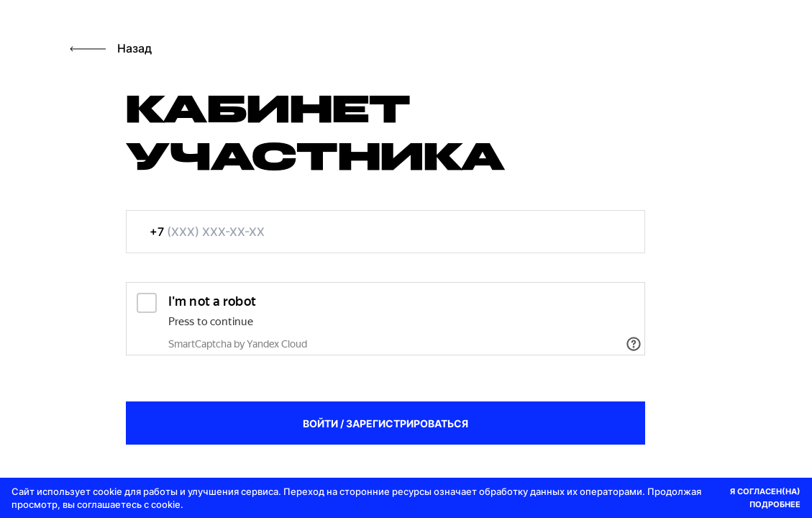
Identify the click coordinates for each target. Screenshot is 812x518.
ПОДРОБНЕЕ (775, 504)
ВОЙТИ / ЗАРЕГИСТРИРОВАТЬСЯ (386, 423)
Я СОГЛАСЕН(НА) (765, 491)
